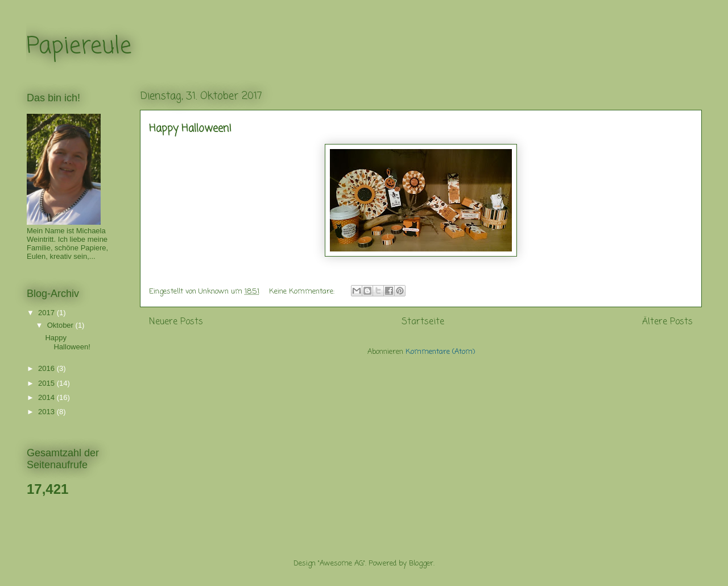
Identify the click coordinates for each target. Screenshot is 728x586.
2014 (47, 397)
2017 (47, 313)
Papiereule (79, 47)
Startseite (423, 322)
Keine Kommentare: (303, 292)
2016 (47, 368)
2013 (47, 412)
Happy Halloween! (190, 129)
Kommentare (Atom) (440, 352)
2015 (47, 383)
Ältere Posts (667, 322)
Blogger (421, 564)
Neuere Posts (176, 322)
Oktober (61, 325)
